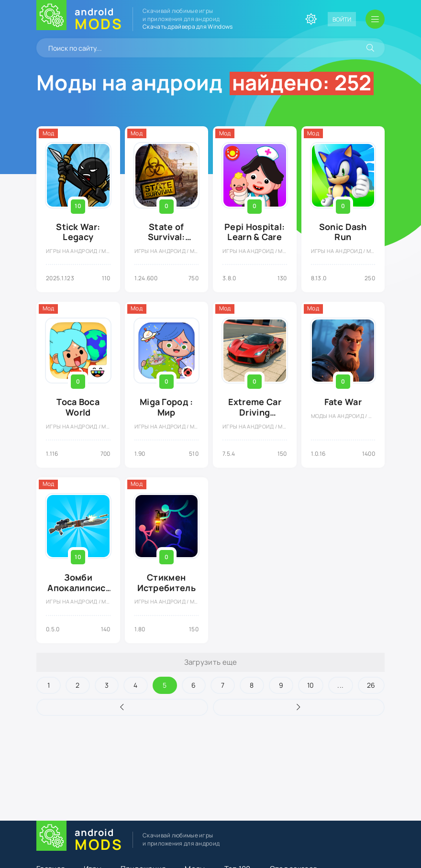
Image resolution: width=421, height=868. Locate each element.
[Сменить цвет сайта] (311, 19)
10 (311, 685)
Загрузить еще (211, 662)
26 (371, 685)
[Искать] (370, 48)
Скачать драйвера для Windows (188, 27)
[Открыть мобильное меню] (375, 19)
